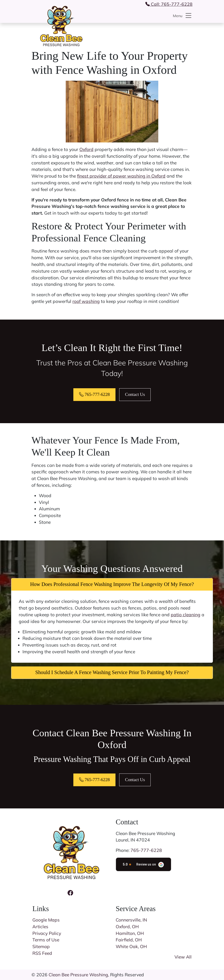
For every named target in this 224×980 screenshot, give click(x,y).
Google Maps (46, 920)
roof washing (86, 301)
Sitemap (41, 946)
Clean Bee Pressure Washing (78, 975)
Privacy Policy (47, 933)
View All (183, 957)
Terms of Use (46, 940)
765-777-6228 (95, 394)
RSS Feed (42, 953)
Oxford (86, 149)
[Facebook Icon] (70, 893)
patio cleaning (186, 615)
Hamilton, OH (130, 933)
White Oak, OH (131, 946)
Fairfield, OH (129, 940)
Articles (40, 927)
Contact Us (135, 394)
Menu (183, 16)
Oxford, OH (127, 927)
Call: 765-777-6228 (169, 4)
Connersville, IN (131, 920)
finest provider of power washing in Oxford (121, 176)
